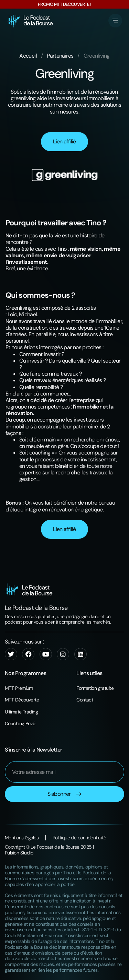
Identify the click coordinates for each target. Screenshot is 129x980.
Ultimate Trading (21, 712)
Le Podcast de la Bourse (36, 608)
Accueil (28, 56)
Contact (85, 700)
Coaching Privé (20, 723)
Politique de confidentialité (79, 838)
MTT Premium (19, 688)
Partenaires (60, 56)
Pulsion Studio (19, 853)
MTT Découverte (22, 700)
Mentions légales (22, 838)
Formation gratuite (95, 688)
